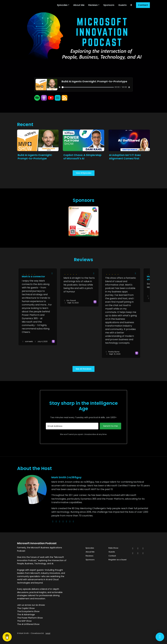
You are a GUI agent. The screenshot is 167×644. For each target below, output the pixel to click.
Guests (122, 5)
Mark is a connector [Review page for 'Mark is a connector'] (33, 276)
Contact (143, 5)
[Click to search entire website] (131, 5)
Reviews (93, 5)
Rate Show (113, 548)
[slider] (88, 87)
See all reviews (83, 369)
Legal (48, 633)
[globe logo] (53, 521)
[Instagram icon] (143, 548)
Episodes (62, 5)
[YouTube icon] (143, 553)
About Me (79, 5)
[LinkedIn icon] (133, 553)
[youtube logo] (63, 521)
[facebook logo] (67, 521)
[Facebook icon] (138, 548)
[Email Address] (72, 426)
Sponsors (109, 5)
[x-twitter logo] (56, 521)
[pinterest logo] (73, 521)
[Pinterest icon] (138, 553)
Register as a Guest (117, 560)
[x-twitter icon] (133, 548)
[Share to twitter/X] (52, 273)
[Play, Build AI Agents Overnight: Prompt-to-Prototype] (60, 87)
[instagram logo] (60, 521)
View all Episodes (84, 173)
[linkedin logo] (70, 521)
